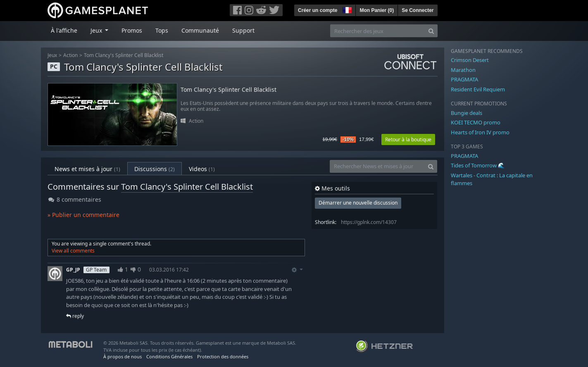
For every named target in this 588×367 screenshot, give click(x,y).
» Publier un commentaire (83, 215)
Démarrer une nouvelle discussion (358, 203)
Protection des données (223, 356)
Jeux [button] (97, 30)
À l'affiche (64, 30)
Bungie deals (467, 113)
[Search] (431, 31)
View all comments (73, 251)
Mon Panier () (377, 10)
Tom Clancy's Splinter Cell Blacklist (124, 55)
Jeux (52, 55)
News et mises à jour (87, 169)
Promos (132, 30)
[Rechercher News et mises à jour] (377, 166)
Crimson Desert (470, 60)
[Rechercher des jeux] (378, 31)
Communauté (200, 30)
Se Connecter (418, 10)
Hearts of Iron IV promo (480, 132)
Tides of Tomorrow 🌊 (478, 165)
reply (75, 316)
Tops (162, 30)
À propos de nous (123, 356)
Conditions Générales (169, 356)
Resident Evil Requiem (478, 89)
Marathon (463, 70)
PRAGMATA (464, 79)
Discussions (155, 169)
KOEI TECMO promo (476, 122)
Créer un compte (318, 10)
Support (243, 30)
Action (70, 55)
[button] (346, 9)
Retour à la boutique (408, 139)
